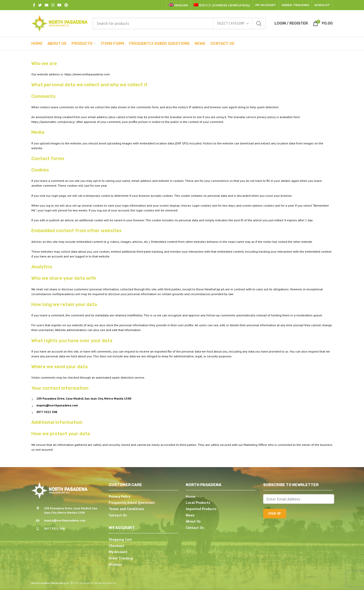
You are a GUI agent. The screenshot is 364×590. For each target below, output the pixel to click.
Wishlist (115, 564)
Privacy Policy (120, 496)
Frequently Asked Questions (132, 502)
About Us (193, 521)
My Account (118, 552)
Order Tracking (121, 558)
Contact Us (118, 515)
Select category (231, 23)
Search (259, 24)
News (190, 515)
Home (190, 496)
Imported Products (201, 509)
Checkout (116, 546)
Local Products (198, 502)
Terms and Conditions (127, 509)
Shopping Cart (120, 539)
